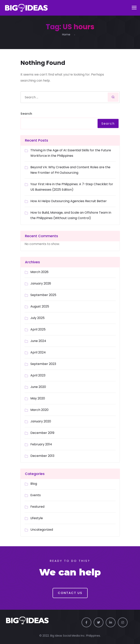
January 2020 (41, 421)
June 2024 (38, 341)
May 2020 (38, 398)
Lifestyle (37, 518)
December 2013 (42, 456)
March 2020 (39, 410)
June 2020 (38, 387)
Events (36, 495)
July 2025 (37, 318)
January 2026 (41, 283)
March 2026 (39, 272)
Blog (34, 484)
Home (66, 34)
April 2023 (38, 375)
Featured (37, 507)
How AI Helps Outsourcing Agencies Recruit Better (69, 201)
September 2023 (43, 364)
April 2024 (38, 352)
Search (26, 114)
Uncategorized (42, 530)
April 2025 (38, 329)
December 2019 (42, 433)
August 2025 (40, 306)
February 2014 (41, 444)
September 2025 (43, 295)
